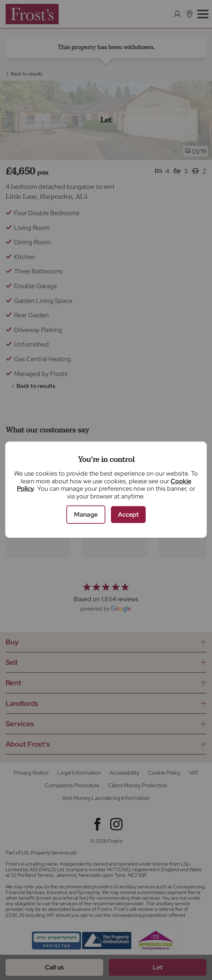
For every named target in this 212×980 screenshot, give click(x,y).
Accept (128, 514)
